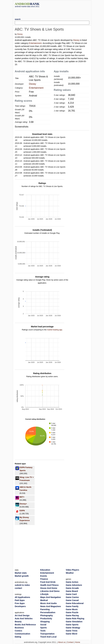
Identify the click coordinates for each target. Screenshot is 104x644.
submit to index (22, 585)
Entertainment (35, 43)
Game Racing (72, 615)
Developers (20, 606)
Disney (20, 34)
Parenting (45, 609)
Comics (19, 631)
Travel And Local (48, 637)
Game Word (71, 634)
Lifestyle (44, 594)
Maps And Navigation (51, 597)
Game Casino (72, 597)
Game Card (71, 594)
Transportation (47, 634)
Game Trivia (71, 631)
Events (44, 576)
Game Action (72, 582)
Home (78, 642)
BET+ (22, 497)
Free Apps (20, 603)
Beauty (18, 622)
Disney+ (23, 504)
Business (19, 628)
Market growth (22, 576)
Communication (23, 634)
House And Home (49, 588)
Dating (18, 637)
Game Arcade (72, 588)
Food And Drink (48, 582)
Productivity (46, 619)
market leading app (55, 330)
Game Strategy (73, 628)
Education (45, 570)
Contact (70, 642)
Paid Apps (20, 600)
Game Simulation (74, 622)
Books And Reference (25, 625)
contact (18, 588)
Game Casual (72, 600)
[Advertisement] (52, 12)
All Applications (22, 597)
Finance (44, 579)
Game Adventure (74, 585)
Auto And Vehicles (24, 619)
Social (43, 625)
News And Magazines (51, 606)
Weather (70, 573)
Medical (44, 600)
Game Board (72, 591)
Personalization (48, 612)
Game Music (72, 609)
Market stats (21, 573)
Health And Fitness (49, 585)
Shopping (45, 622)
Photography (47, 615)
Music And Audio (49, 603)
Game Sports (72, 625)
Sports (43, 628)
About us (62, 642)
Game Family (72, 606)
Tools (43, 631)
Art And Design (22, 615)
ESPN (22, 511)
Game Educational (75, 603)
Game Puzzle (72, 612)
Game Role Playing (75, 619)
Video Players (72, 570)
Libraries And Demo (50, 591)
